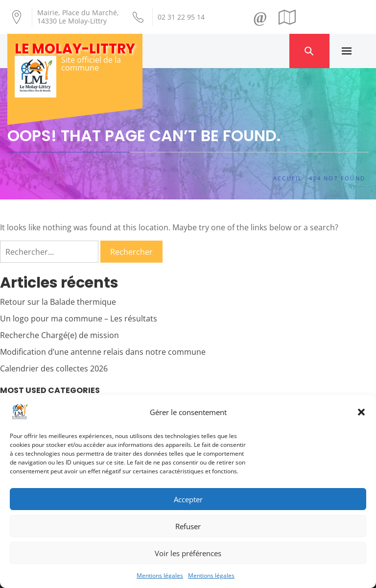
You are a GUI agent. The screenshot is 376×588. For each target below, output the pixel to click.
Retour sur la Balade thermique (58, 302)
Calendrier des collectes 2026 (54, 368)
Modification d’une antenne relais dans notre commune (103, 352)
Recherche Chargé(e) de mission (59, 335)
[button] (361, 412)
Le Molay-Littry (75, 49)
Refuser (188, 526)
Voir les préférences (188, 553)
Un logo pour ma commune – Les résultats (79, 318)
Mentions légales (160, 576)
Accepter (188, 499)
